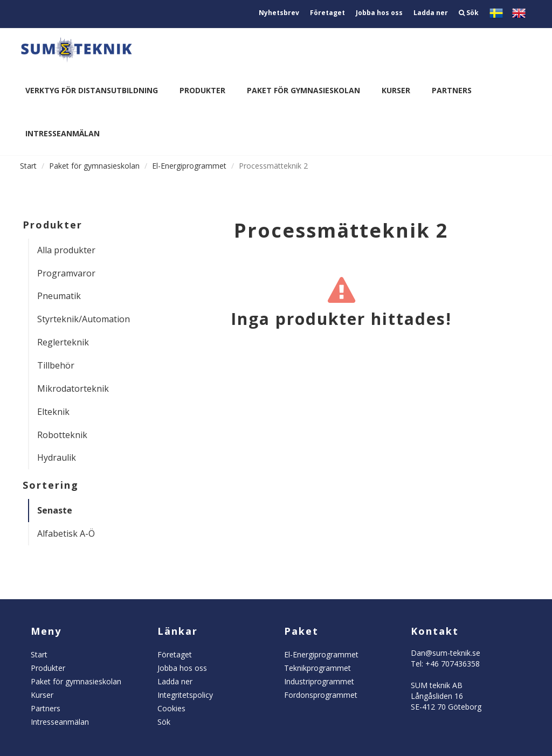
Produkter (202, 90)
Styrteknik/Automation (79, 319)
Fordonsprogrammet (321, 695)
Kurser (396, 90)
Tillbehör (56, 365)
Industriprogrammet (319, 681)
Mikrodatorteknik (73, 389)
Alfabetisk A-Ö (66, 533)
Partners (452, 90)
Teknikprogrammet (318, 668)
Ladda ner (431, 13)
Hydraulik (57, 457)
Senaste (55, 510)
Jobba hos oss (379, 13)
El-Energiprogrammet (189, 166)
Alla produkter (66, 250)
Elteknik (53, 412)
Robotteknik (62, 435)
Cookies (171, 708)
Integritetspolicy (185, 695)
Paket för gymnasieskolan (303, 90)
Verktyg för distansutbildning (92, 90)
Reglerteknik (63, 342)
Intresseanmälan (63, 133)
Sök (469, 13)
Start (28, 166)
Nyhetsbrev (279, 13)
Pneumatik (59, 296)
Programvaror (66, 273)
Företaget (327, 13)
